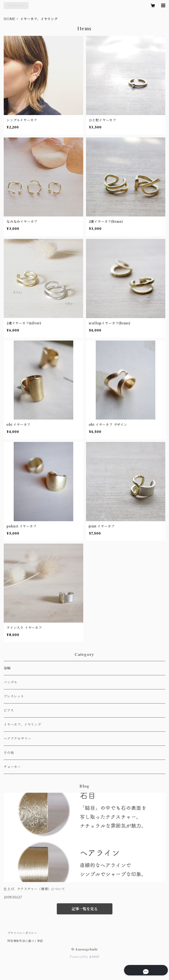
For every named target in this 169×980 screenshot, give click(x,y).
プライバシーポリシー (22, 933)
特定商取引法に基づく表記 (25, 941)
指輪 (7, 668)
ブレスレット (14, 696)
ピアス (9, 710)
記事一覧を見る (85, 909)
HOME (10, 19)
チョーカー (12, 767)
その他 (9, 753)
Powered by (84, 957)
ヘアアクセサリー (17, 739)
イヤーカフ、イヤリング (22, 724)
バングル (11, 682)
